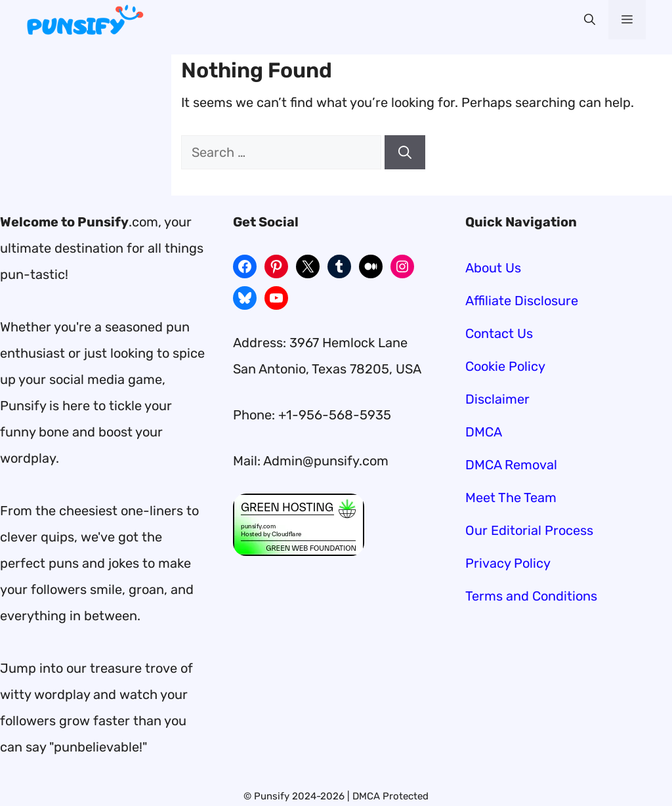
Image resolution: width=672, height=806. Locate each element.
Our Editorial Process (529, 530)
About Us (493, 268)
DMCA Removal (511, 465)
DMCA (484, 432)
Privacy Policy (508, 563)
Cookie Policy (505, 366)
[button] (590, 20)
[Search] (405, 152)
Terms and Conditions (531, 596)
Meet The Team (511, 498)
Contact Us (499, 333)
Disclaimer (497, 399)
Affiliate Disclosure (522, 301)
